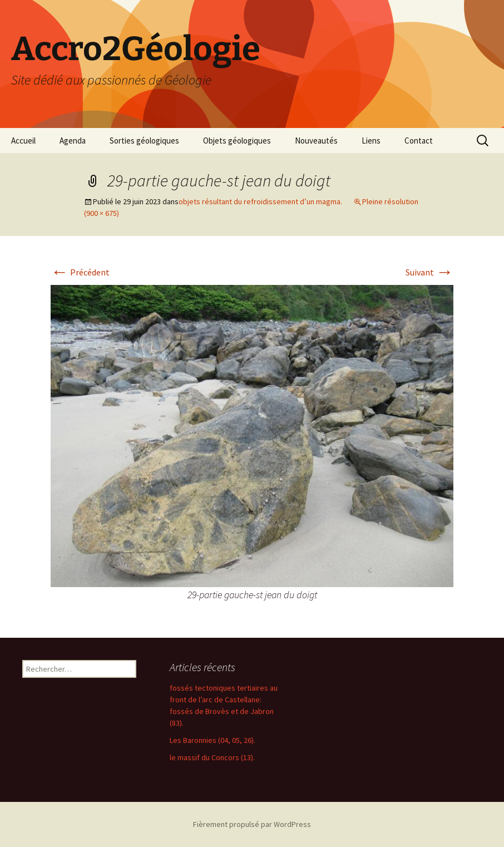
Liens (371, 141)
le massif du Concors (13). (212, 757)
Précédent (80, 272)
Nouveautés (316, 141)
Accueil (23, 141)
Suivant (429, 272)
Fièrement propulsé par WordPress (252, 824)
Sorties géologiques (144, 141)
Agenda (73, 141)
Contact (419, 141)
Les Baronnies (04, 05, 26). (213, 740)
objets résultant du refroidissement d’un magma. (260, 201)
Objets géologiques (237, 141)
